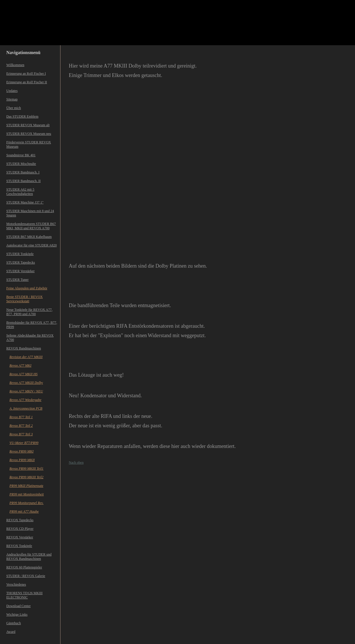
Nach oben (76, 463)
